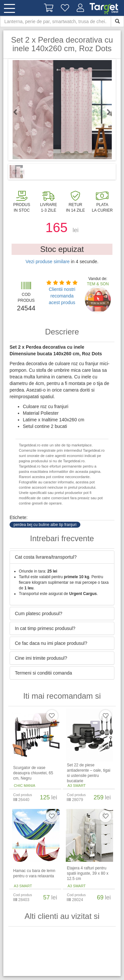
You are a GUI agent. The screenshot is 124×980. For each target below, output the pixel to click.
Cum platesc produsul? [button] (39, 613)
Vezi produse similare (47, 262)
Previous (18, 112)
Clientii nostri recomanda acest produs (62, 296)
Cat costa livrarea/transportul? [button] (46, 557)
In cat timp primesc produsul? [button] (45, 628)
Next (106, 112)
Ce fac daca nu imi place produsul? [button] (51, 643)
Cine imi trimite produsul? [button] (41, 658)
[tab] (62, 557)
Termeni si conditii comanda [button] (43, 673)
